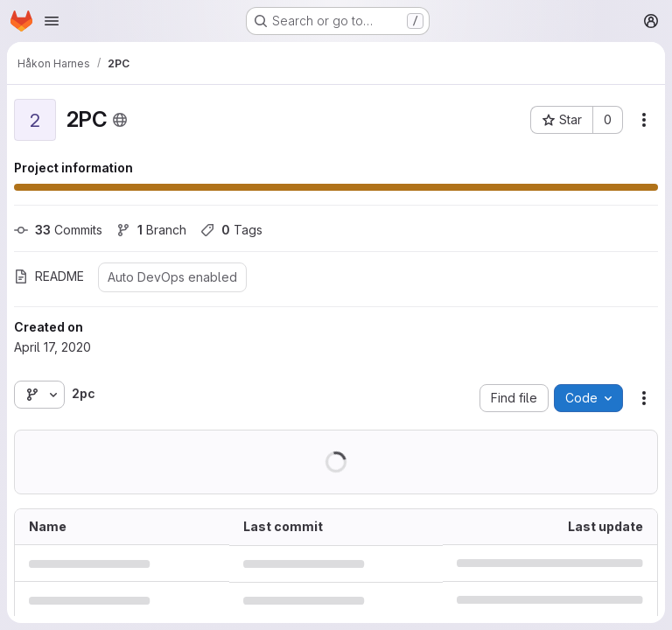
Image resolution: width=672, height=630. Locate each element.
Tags (231, 230)
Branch (151, 230)
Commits (58, 230)
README (49, 276)
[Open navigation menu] (52, 21)
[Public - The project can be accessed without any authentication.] (120, 120)
